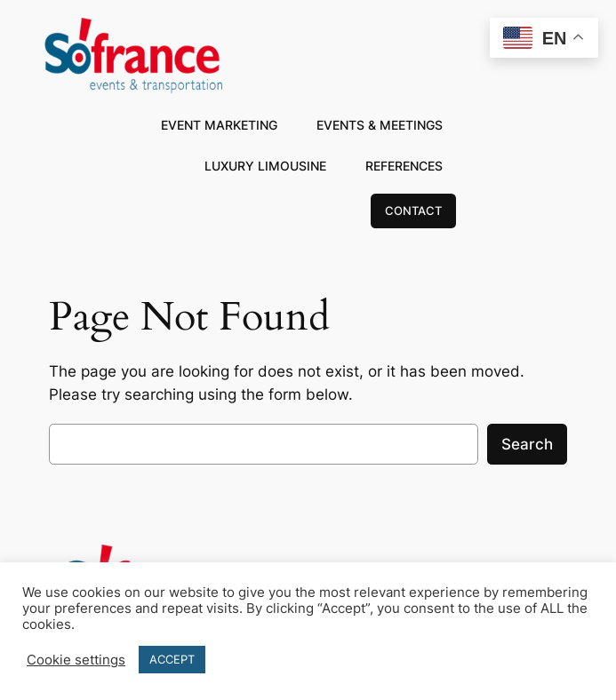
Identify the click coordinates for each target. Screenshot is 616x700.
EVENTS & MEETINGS (380, 125)
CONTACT (413, 211)
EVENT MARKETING (219, 125)
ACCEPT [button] (172, 659)
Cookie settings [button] (76, 660)
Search (527, 444)
